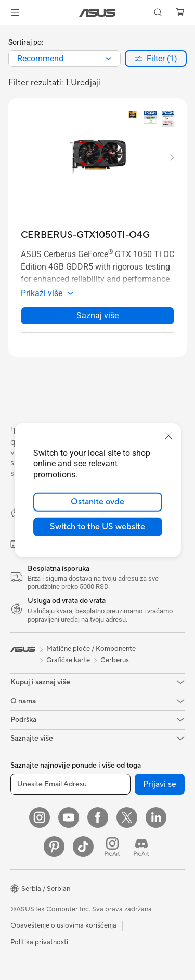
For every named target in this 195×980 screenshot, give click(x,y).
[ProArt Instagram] (112, 847)
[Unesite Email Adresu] (70, 784)
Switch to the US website (97, 527)
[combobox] (64, 59)
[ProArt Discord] (141, 847)
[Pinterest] (54, 847)
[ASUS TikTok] (83, 847)
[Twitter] (127, 817)
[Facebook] (98, 817)
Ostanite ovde (97, 502)
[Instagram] (40, 817)
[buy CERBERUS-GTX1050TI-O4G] (85, 235)
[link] (97, 13)
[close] (168, 435)
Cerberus (115, 660)
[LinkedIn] (156, 817)
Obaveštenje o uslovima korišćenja (63, 925)
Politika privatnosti (39, 942)
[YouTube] (69, 817)
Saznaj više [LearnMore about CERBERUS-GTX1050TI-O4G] (97, 316)
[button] (15, 12)
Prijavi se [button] (160, 784)
